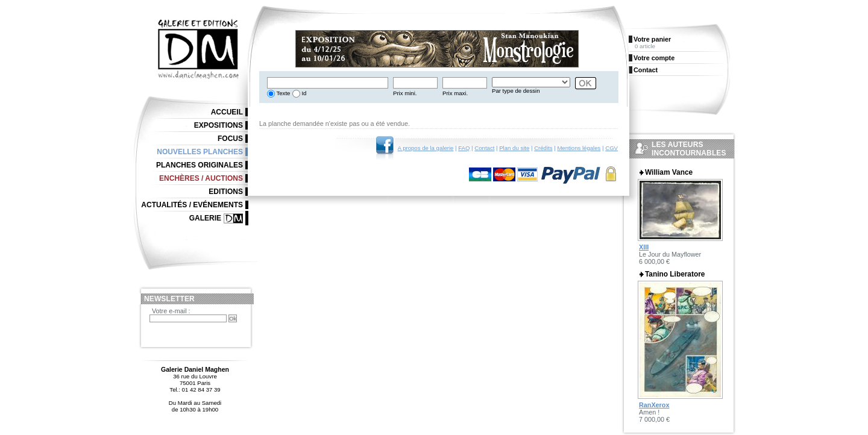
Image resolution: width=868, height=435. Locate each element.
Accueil (227, 112)
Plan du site (514, 148)
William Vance (669, 172)
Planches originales (200, 165)
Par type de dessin (516, 91)
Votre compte (654, 58)
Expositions (219, 125)
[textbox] (328, 83)
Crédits (543, 148)
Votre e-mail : (171, 311)
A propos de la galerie (426, 148)
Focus (230, 139)
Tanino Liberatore (675, 274)
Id (303, 93)
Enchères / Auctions (201, 178)
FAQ (464, 148)
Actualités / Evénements (192, 205)
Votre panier (652, 39)
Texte (282, 93)
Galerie (205, 218)
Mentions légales (579, 148)
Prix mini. (405, 93)
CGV (612, 148)
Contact (484, 148)
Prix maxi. (455, 93)
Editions (226, 192)
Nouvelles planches (200, 152)
